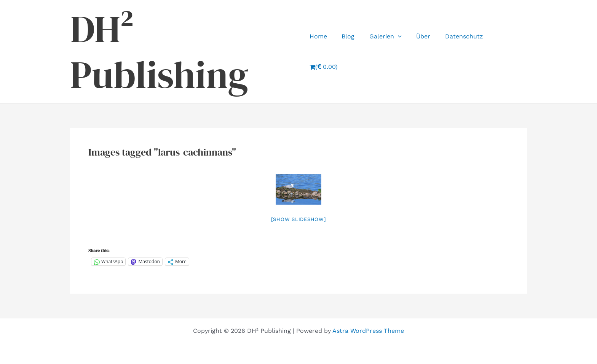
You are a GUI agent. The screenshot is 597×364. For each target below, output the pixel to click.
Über (423, 52)
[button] (400, 52)
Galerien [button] (388, 52)
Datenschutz (461, 52)
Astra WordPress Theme (368, 331)
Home (326, 52)
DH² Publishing (159, 52)
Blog (353, 52)
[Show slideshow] (299, 219)
